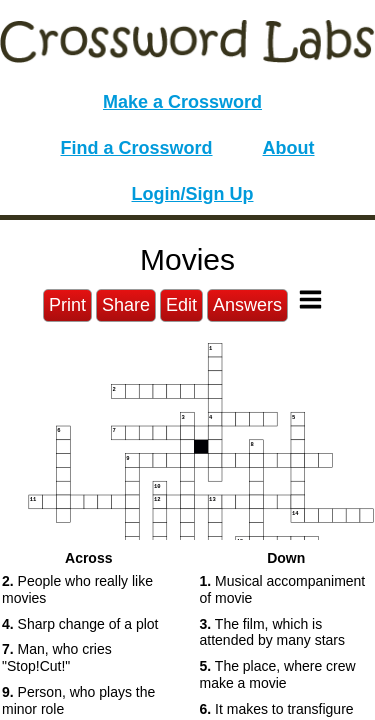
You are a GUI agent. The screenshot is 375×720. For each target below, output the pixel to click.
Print (67, 305)
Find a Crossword (137, 148)
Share (126, 305)
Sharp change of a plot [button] (80, 624)
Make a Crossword (182, 102)
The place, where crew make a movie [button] (278, 674)
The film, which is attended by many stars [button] (273, 632)
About (289, 148)
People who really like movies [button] (77, 589)
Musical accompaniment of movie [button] (283, 589)
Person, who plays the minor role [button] (78, 700)
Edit (181, 305)
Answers (247, 305)
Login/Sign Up (193, 194)
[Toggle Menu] (310, 299)
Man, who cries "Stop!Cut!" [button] (57, 657)
